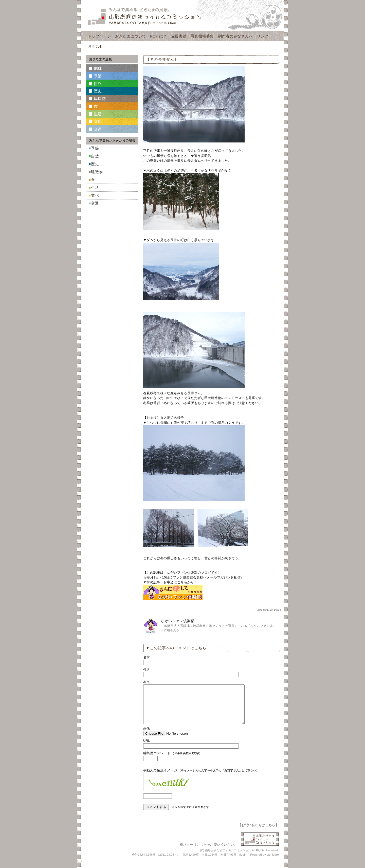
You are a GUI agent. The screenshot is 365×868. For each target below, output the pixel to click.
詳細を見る (172, 630)
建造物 (97, 172)
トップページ (99, 36)
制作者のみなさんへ (235, 36)
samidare (273, 862)
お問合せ (95, 46)
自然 (95, 156)
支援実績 (179, 36)
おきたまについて (131, 36)
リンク (263, 36)
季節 (95, 148)
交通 (95, 203)
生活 (95, 187)
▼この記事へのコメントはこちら (176, 648)
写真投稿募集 (202, 36)
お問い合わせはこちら (259, 833)
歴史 (95, 164)
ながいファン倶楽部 (178, 621)
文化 (95, 195)
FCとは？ (159, 36)
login (243, 862)
